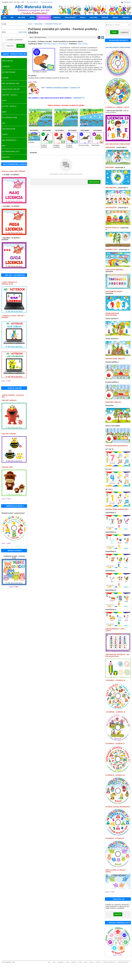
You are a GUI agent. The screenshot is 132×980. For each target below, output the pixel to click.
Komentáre (33, 153)
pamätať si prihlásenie (14, 40)
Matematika (61, 962)
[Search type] (124, 32)
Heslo (4, 32)
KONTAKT (98, 962)
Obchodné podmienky (123, 962)
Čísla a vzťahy (83, 44)
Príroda (67, 962)
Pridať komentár (94, 182)
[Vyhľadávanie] (118, 25)
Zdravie (91, 962)
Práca (80, 962)
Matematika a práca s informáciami (55, 44)
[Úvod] (5, 10)
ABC (49, 962)
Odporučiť (118, 914)
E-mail (4, 24)
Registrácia (10, 46)
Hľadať (114, 32)
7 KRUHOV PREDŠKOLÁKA (109, 962)
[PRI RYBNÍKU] (34, 138)
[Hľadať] (129, 25)
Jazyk (54, 962)
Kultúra (86, 962)
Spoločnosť (74, 962)
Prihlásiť (21, 46)
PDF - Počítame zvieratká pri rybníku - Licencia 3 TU (61, 88)
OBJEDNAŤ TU (79, 98)
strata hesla (22, 32)
